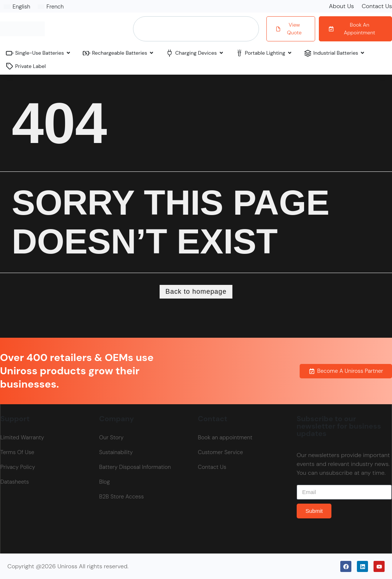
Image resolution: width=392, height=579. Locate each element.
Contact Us (377, 6)
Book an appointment (225, 437)
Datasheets (15, 482)
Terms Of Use (17, 452)
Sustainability (116, 452)
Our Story (111, 437)
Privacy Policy (18, 467)
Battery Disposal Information (135, 467)
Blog (104, 482)
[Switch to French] (51, 7)
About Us (341, 6)
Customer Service (221, 452)
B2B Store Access (121, 497)
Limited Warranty (22, 437)
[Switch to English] (17, 7)
